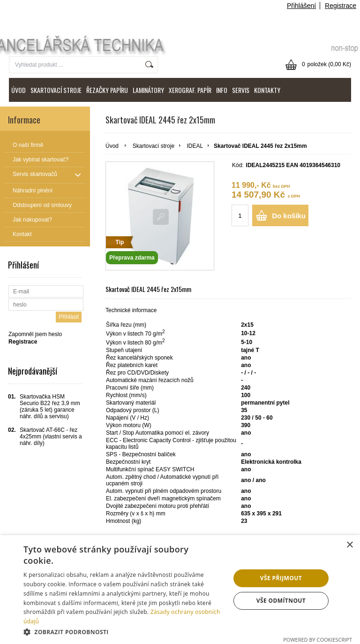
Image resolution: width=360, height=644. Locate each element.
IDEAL (195, 146)
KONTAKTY (267, 90)
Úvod (112, 146)
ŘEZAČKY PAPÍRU (107, 90)
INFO (222, 90)
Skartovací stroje (154, 146)
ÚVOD (19, 90)
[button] (124, 632)
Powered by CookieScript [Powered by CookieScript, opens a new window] (318, 640)
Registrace (341, 6)
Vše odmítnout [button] (281, 601)
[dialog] (180, 590)
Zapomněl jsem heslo (35, 334)
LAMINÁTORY (148, 90)
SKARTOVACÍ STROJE (56, 90)
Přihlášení (301, 6)
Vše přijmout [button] (281, 578)
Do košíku (289, 216)
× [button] (349, 545)
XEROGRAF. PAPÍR (190, 90)
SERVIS (241, 90)
